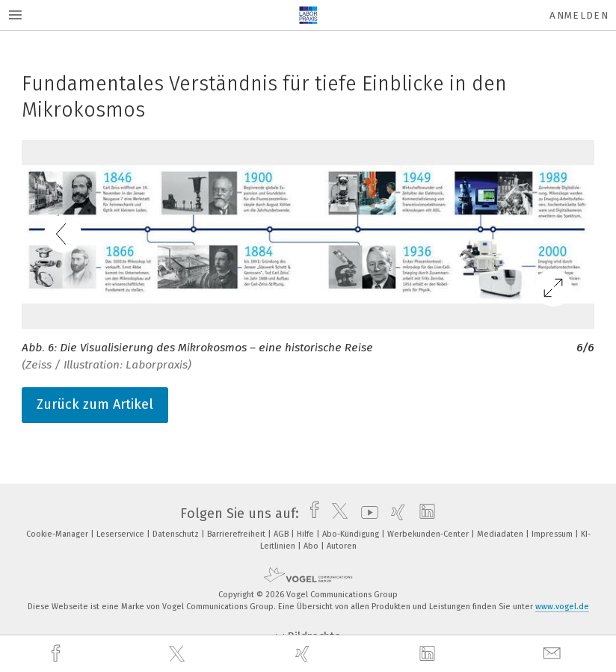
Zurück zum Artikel (95, 404)
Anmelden (579, 15)
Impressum (553, 534)
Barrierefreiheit (237, 534)
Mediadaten (501, 534)
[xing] (304, 654)
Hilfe (307, 534)
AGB (282, 534)
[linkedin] (429, 654)
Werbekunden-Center (429, 534)
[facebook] (58, 654)
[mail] (554, 654)
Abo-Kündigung (352, 534)
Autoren (342, 546)
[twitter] (179, 654)
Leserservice (121, 534)
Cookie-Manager (58, 534)
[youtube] (366, 514)
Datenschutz (177, 534)
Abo (312, 546)
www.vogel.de (562, 607)
